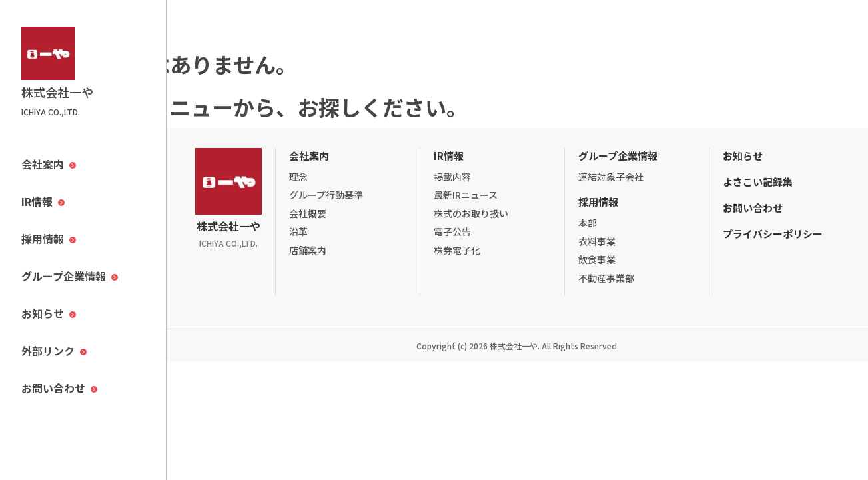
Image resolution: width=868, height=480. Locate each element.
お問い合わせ (753, 208)
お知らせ (743, 156)
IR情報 (449, 156)
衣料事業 (597, 241)
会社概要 (308, 213)
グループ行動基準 (326, 195)
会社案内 (309, 156)
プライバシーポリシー (773, 234)
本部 (588, 223)
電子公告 (452, 231)
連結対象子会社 (611, 177)
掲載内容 (452, 177)
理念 (298, 177)
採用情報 (598, 202)
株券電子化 (457, 250)
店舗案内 (308, 250)
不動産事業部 (606, 278)
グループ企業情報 (618, 156)
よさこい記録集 (758, 182)
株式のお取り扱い (471, 213)
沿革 (298, 231)
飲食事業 (597, 259)
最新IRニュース (466, 195)
